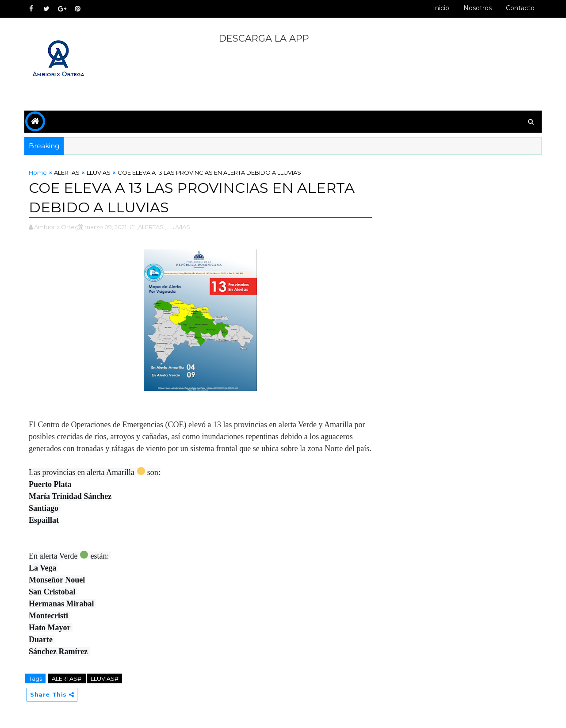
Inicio (441, 8)
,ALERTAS (150, 227)
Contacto (520, 8)
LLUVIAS (99, 172)
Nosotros (478, 8)
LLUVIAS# (105, 678)
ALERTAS (67, 172)
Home (38, 172)
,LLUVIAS (178, 227)
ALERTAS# (67, 678)
